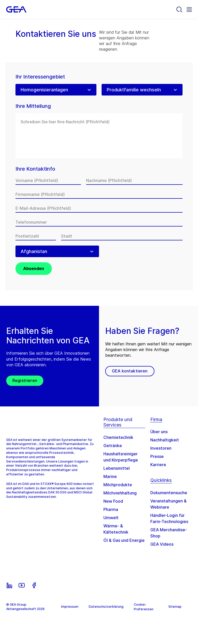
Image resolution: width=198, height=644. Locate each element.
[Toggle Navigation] (189, 9)
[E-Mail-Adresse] (99, 208)
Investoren (161, 448)
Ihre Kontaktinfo (35, 169)
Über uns (159, 432)
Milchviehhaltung (120, 493)
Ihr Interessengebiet (40, 77)
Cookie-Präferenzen (144, 607)
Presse (157, 456)
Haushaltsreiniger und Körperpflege (121, 457)
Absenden (34, 268)
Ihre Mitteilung (33, 106)
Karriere (158, 465)
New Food (113, 501)
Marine (110, 476)
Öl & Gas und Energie (124, 540)
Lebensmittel (117, 468)
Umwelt (111, 518)
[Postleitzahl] (36, 236)
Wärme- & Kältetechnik (116, 529)
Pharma (111, 509)
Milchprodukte (118, 485)
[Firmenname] (99, 194)
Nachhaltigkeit (165, 440)
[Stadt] (122, 236)
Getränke (113, 446)
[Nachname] (134, 180)
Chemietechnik (118, 437)
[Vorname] (48, 180)
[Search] (179, 10)
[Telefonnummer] (99, 222)
